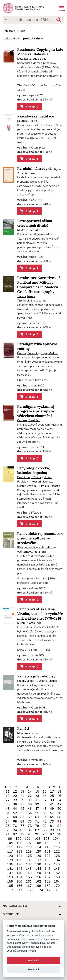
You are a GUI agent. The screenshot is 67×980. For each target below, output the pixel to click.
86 (30, 830)
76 (15, 826)
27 (8, 800)
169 (48, 886)
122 (57, 851)
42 (59, 804)
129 (10, 860)
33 (52, 800)
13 (22, 791)
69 (22, 821)
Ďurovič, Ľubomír (27, 353)
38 (30, 804)
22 (30, 796)
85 (22, 830)
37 (22, 804)
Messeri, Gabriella (42, 482)
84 (15, 830)
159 (10, 881)
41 (52, 804)
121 (48, 851)
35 (8, 804)
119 (29, 851)
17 (52, 791)
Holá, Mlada (46, 547)
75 (8, 826)
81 (52, 826)
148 (19, 873)
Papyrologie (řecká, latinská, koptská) (33, 470)
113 (29, 847)
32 (45, 800)
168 (38, 886)
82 (59, 826)
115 (48, 847)
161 (29, 881)
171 (12, 890)
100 (18, 839)
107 (29, 843)
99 (10, 839)
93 (22, 834)
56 (45, 813)
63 (37, 817)
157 (48, 877)
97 (52, 834)
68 (15, 821)
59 (8, 817)
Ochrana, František (29, 420)
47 (37, 809)
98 (59, 834)
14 (30, 791)
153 (10, 877)
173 (31, 890)
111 (10, 847)
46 (30, 809)
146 (57, 869)
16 (45, 791)
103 (47, 839)
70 (30, 821)
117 (10, 851)
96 (45, 834)
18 (59, 791)
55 (37, 813)
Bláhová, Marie (26, 547)
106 (19, 843)
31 (37, 800)
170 (57, 886)
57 (52, 813)
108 (38, 843)
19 (8, 796)
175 (50, 890)
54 (30, 813)
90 (59, 830)
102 (37, 839)
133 (48, 860)
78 (30, 826)
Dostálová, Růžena (29, 477)
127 (48, 856)
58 (59, 813)
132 (38, 860)
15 (37, 791)
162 (38, 881)
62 (30, 817)
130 (19, 860)
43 (8, 809)
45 (22, 809)
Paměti (23, 729)
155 (29, 877)
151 (48, 873)
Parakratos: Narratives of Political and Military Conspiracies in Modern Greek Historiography (39, 285)
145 (48, 869)
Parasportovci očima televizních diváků (35, 223)
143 (29, 869)
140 (57, 864)
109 (48, 843)
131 (29, 860)
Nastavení (33, 969)
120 (38, 851)
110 (57, 843)
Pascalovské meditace (36, 116)
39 (37, 804)
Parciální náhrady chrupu (39, 169)
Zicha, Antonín (26, 173)
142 (19, 869)
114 (38, 847)
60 (15, 817)
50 (59, 809)
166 (19, 886)
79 (37, 826)
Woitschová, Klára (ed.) (32, 552)
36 (15, 804)
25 (52, 796)
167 (29, 886)
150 (38, 873)
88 (45, 830)
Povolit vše (33, 960)
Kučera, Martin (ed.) (29, 623)
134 (57, 860)
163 (48, 881)
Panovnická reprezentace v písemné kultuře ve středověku (40, 538)
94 (30, 834)
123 (10, 856)
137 (29, 864)
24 (45, 796)
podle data (11, 39)
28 (15, 800)
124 (19, 856)
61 (22, 817)
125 (29, 856)
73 (52, 821)
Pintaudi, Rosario (50, 486)
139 (48, 864)
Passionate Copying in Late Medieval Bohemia (40, 52)
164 (57, 881)
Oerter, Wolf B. (27, 486)
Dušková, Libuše (47, 681)
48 (45, 809)
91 (8, 834)
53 (22, 813)
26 (59, 796)
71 (37, 821)
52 (15, 813)
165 (10, 886)
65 (52, 817)
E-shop (30, 107)
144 (38, 869)
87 (37, 830)
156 (38, 877)
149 (29, 873)
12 (15, 791)
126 (38, 856)
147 (10, 873)
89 (52, 830)
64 (45, 817)
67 (8, 821)
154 (19, 877)
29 (22, 800)
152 (57, 873)
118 (19, 851)
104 (56, 839)
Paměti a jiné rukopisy (36, 676)
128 (57, 856)
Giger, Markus (49, 353)
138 (38, 864)
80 (45, 826)
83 (8, 830)
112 (19, 847)
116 (57, 847)
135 (10, 864)
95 (37, 834)
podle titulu (33, 39)
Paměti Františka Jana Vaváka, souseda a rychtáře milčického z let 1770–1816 (40, 614)
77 (22, 826)
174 (40, 890)
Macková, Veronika (29, 230)
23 (37, 796)
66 (59, 817)
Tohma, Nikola (26, 296)
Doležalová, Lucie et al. (32, 59)
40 (45, 804)
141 (10, 869)
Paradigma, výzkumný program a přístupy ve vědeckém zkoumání (36, 411)
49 (52, 809)
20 (15, 796)
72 (45, 821)
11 (8, 791)
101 (28, 839)
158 (57, 877)
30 (30, 800)
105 (10, 843)
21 (22, 796)
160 (19, 881)
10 (61, 787)
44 (15, 809)
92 (15, 834)
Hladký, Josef (25, 681)
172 (21, 890)
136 (19, 864)
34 (59, 800)
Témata (8, 31)
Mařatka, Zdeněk (28, 733)
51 (8, 813)
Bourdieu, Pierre (27, 121)
